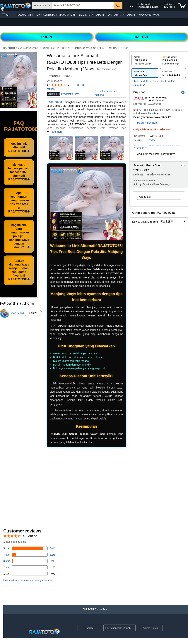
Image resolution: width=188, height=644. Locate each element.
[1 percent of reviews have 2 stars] (29, 567)
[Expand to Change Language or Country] (99, 628)
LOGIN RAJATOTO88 (92, 15)
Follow (33, 313)
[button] (6, 15)
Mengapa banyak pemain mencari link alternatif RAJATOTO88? (19, 172)
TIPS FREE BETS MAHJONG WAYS (74, 48)
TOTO (152, 140)
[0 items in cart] (182, 6)
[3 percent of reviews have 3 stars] (29, 561)
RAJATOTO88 (25, 15)
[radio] (145, 60)
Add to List (145, 197)
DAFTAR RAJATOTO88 (122, 15)
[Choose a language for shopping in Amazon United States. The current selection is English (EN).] (129, 6)
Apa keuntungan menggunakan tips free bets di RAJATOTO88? (19, 202)
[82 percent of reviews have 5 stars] (29, 548)
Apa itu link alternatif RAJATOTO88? (19, 147)
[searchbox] (83, 6)
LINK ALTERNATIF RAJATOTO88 (56, 15)
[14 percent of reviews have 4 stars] (29, 555)
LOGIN (47, 37)
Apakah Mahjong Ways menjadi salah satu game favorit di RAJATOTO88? (19, 270)
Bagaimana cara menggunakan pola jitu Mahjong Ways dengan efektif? (19, 236)
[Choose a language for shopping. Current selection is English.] (87, 628)
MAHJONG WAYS (149, 15)
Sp (52, 81)
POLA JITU (102, 48)
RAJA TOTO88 (121, 48)
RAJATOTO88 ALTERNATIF (36, 48)
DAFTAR (142, 37)
